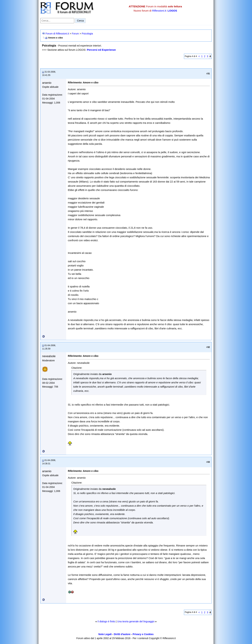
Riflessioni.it (159, 11)
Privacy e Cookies (143, 634)
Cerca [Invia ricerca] (80, 21)
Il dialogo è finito (106, 621)
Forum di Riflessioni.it (57, 34)
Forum (75, 34)
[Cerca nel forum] (57, 21)
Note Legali (105, 634)
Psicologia (87, 34)
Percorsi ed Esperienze (101, 50)
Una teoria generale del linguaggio (136, 621)
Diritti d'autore (122, 634)
